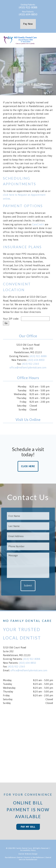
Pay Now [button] (28, 24)
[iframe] (28, 742)
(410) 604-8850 (28, 14)
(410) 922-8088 (28, 7)
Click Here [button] (28, 466)
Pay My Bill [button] (28, 827)
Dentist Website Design (28, 854)
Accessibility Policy (28, 850)
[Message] (28, 565)
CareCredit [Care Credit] (38, 224)
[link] (21, 428)
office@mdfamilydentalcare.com (28, 368)
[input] (35, 319)
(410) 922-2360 (30, 364)
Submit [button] (28, 586)
